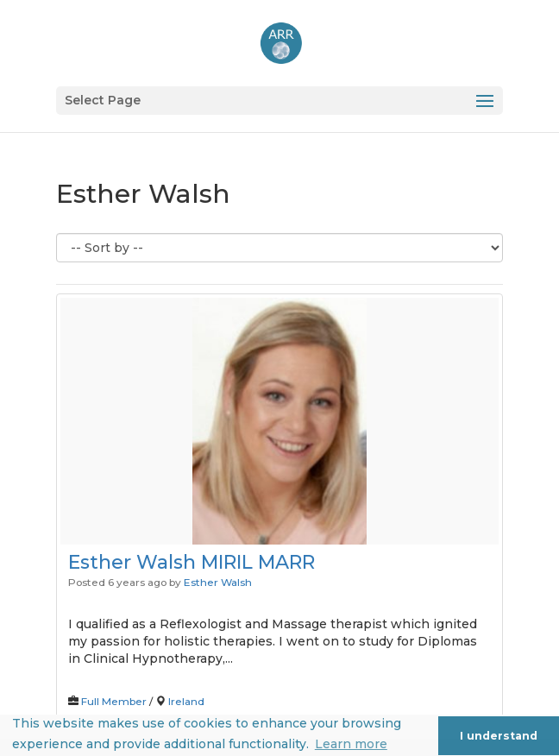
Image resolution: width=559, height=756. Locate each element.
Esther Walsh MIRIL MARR (192, 562)
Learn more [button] (351, 744)
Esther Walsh (218, 582)
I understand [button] (499, 736)
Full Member (114, 701)
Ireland (186, 701)
